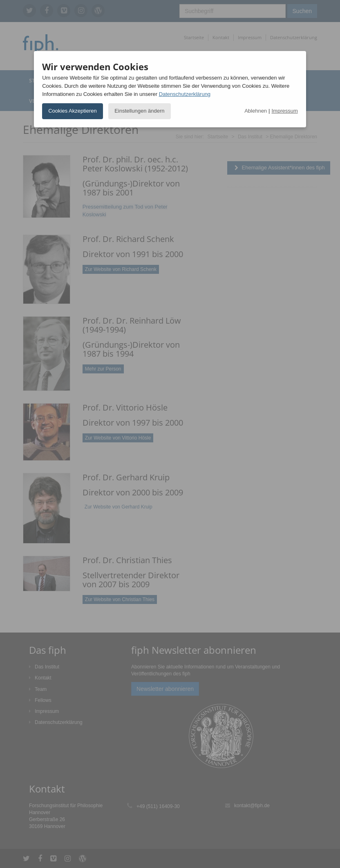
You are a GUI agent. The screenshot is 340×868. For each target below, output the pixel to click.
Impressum (285, 111)
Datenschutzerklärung (185, 94)
